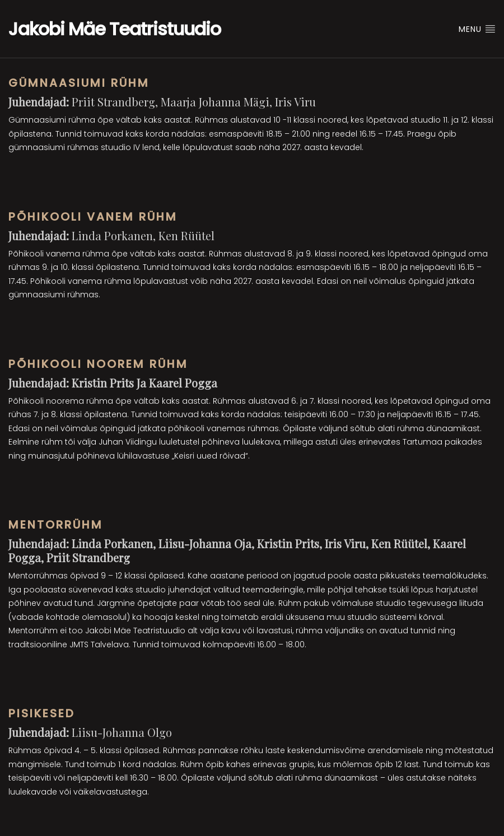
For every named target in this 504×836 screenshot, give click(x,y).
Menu (477, 29)
